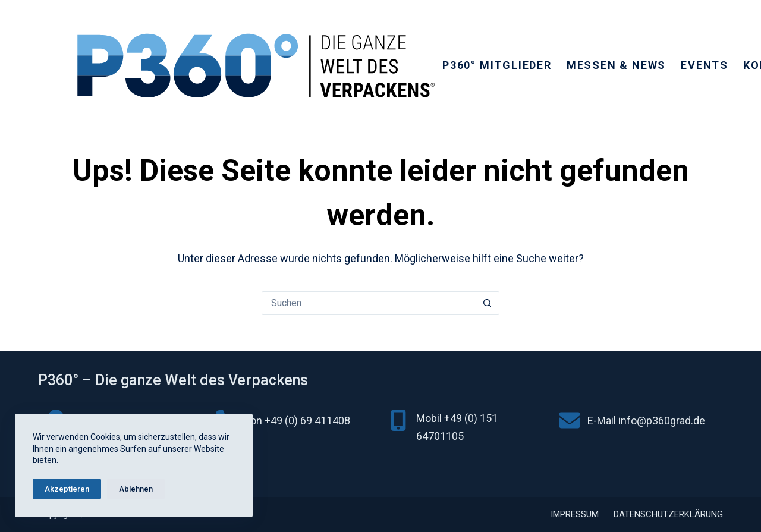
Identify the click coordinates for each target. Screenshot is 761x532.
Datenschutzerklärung (668, 514)
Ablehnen (136, 489)
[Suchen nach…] (369, 303)
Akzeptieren (67, 489)
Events (705, 65)
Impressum (575, 514)
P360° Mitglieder (497, 65)
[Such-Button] (488, 303)
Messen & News (616, 65)
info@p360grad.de (662, 421)
